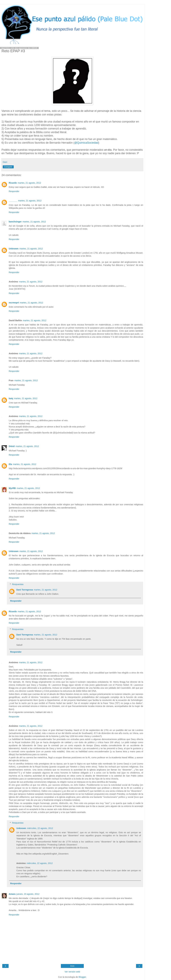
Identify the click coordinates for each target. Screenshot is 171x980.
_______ (13, 201)
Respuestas (18, 584)
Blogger (82, 977)
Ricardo (13, 183)
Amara (12, 894)
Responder (14, 191)
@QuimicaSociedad (86, 143)
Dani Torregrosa (25, 590)
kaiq (11, 398)
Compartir (8, 167)
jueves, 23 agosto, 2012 (28, 894)
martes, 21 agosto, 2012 (29, 183)
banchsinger (15, 222)
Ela (10, 464)
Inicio (72, 966)
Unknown (14, 249)
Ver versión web (72, 972)
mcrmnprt (14, 303)
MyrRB (12, 488)
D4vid (12, 446)
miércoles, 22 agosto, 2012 (40, 828)
